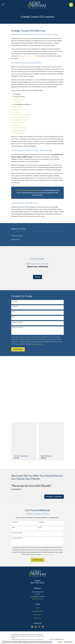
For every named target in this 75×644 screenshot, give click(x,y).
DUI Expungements (19, 133)
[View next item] (39, 271)
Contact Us (37, 618)
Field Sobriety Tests (19, 123)
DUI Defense (38, 615)
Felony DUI (16, 112)
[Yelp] (39, 627)
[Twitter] (43, 627)
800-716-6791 (37, 583)
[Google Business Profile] (36, 627)
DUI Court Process (19, 99)
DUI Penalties (17, 102)
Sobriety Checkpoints (20, 130)
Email (13, 317)
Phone (14, 312)
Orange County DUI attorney (28, 56)
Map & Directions (38, 599)
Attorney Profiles (37, 611)
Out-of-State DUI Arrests (21, 117)
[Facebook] (32, 627)
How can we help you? (18, 328)
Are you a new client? (17, 322)
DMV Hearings (18, 107)
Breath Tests (17, 125)
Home (37, 608)
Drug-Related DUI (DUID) (21, 120)
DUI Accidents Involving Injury (22, 115)
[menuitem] (37, 236)
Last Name (15, 306)
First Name (15, 301)
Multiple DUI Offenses (20, 110)
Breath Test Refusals (20, 128)
